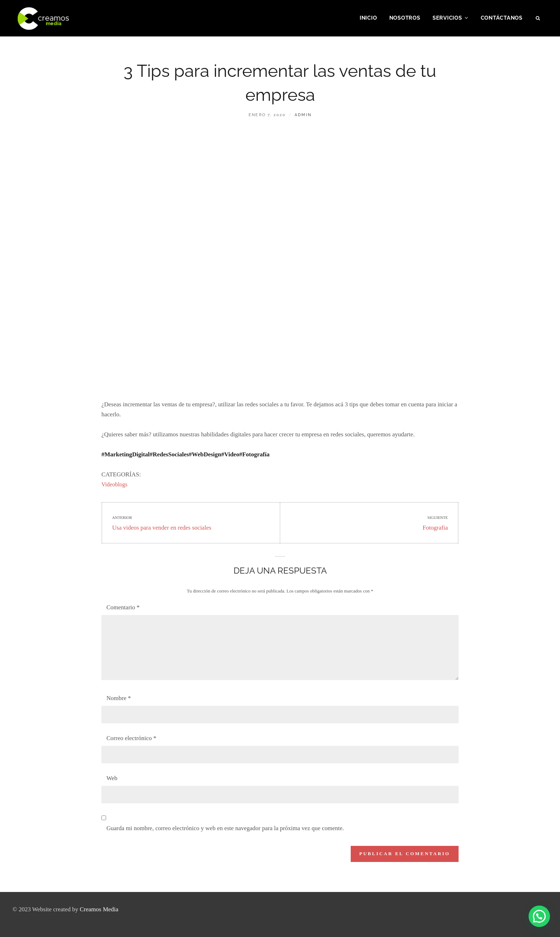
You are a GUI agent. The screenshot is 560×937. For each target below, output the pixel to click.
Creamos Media (99, 909)
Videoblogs (114, 484)
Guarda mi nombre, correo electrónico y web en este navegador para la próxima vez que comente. (225, 828)
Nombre (119, 698)
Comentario (123, 607)
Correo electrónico (131, 738)
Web (112, 778)
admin (303, 115)
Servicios (447, 19)
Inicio (368, 19)
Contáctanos (502, 19)
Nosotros (405, 19)
